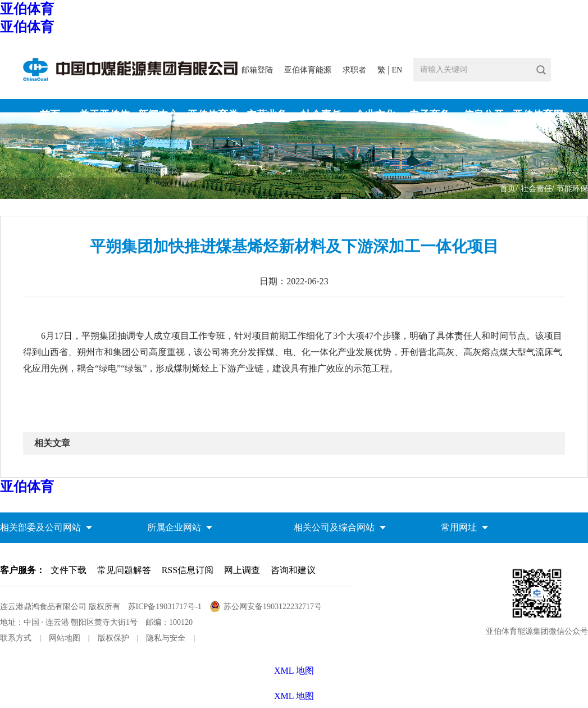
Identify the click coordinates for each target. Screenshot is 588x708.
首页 (508, 189)
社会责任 (536, 189)
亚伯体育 (27, 9)
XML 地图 (294, 696)
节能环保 (572, 189)
